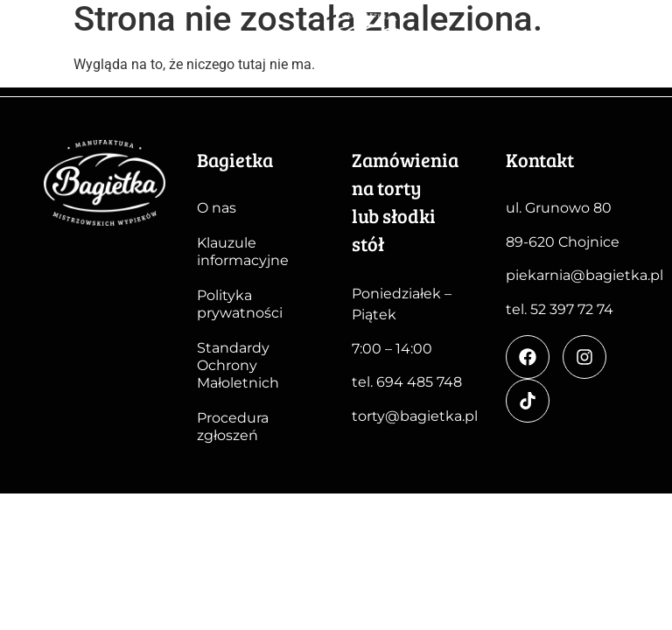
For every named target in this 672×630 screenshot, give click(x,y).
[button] (639, 52)
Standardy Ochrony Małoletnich (238, 365)
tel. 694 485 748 (407, 382)
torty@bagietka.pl (415, 416)
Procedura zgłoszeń (233, 427)
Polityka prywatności (240, 304)
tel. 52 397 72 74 (560, 309)
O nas (217, 208)
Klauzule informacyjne (243, 252)
